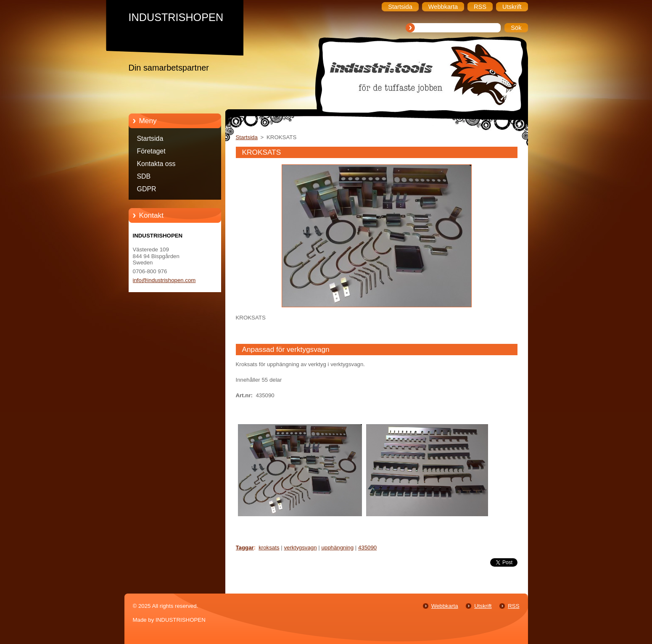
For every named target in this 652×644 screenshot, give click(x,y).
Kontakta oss (156, 164)
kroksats (269, 548)
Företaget (151, 151)
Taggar (245, 548)
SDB (144, 176)
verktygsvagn (300, 548)
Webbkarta (445, 606)
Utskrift (483, 606)
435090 (367, 548)
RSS (513, 606)
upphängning (337, 548)
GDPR (147, 189)
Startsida (150, 139)
